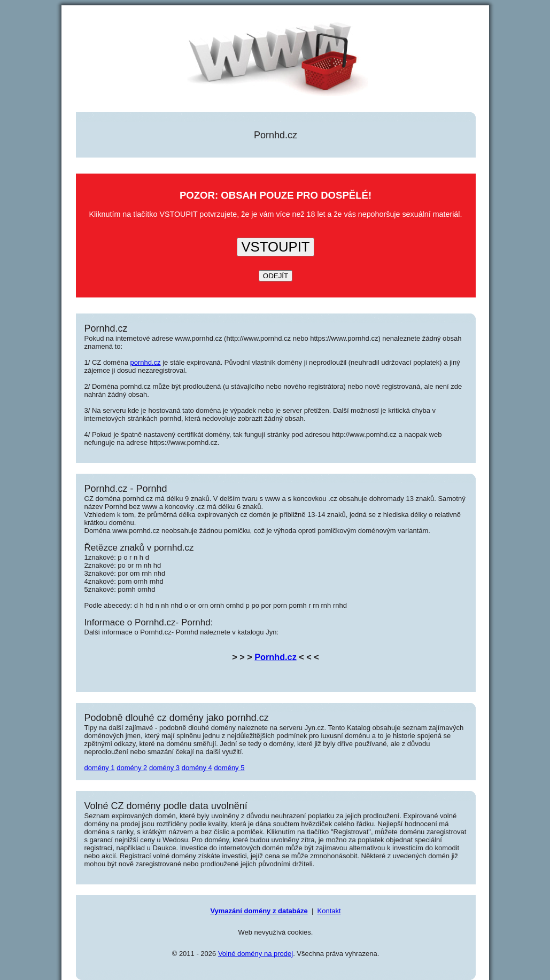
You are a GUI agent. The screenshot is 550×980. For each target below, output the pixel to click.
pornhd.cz (146, 362)
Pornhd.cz (276, 657)
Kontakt (329, 911)
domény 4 (197, 768)
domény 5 (229, 768)
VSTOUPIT (275, 247)
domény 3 (164, 768)
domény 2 (132, 768)
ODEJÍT (276, 276)
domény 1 (100, 768)
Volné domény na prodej (255, 954)
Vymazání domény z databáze (259, 911)
